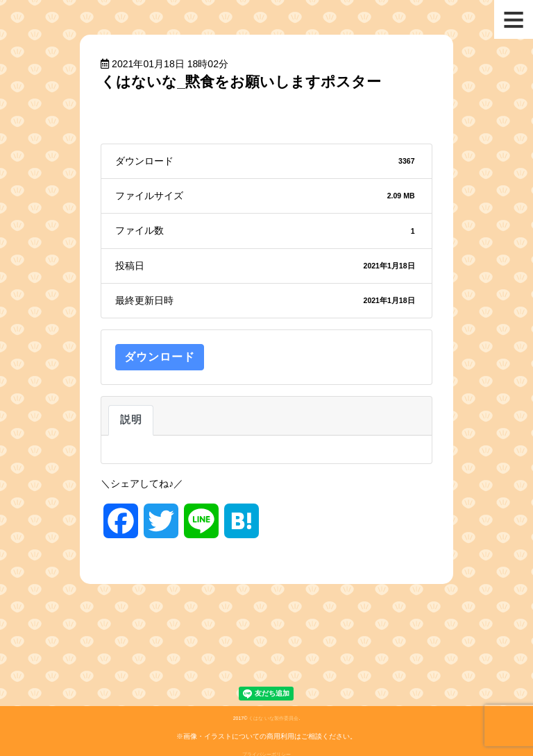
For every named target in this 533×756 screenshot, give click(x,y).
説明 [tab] (131, 420)
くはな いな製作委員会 (273, 718)
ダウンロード (160, 357)
